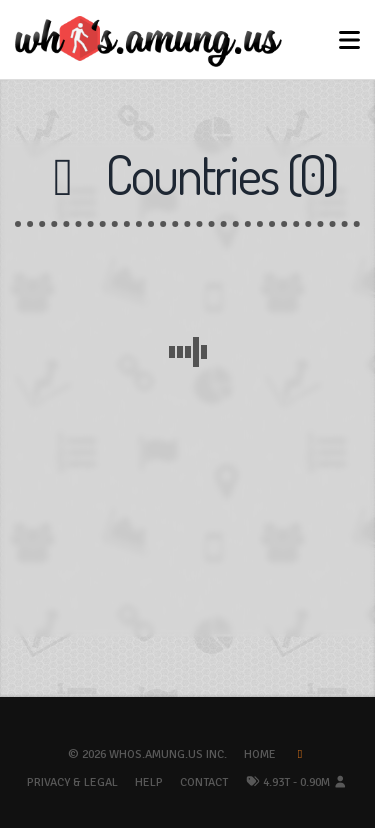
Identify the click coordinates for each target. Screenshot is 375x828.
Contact (204, 782)
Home (260, 754)
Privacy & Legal (72, 782)
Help (149, 782)
